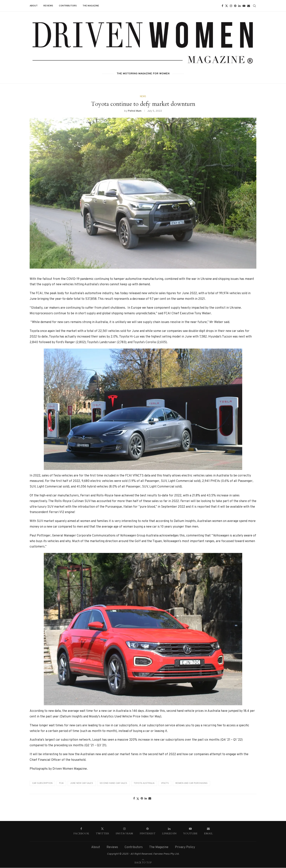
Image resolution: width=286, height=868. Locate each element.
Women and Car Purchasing (191, 783)
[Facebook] (222, 6)
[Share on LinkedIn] (146, 799)
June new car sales (82, 783)
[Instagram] (231, 6)
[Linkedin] (239, 6)
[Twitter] (227, 6)
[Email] (249, 6)
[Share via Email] (150, 799)
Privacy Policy (185, 847)
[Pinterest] (235, 6)
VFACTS (165, 783)
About (34, 6)
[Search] (254, 6)
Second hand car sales (113, 783)
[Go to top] (143, 863)
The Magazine (91, 6)
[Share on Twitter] (138, 799)
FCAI (61, 783)
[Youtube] (244, 6)
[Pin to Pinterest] (142, 799)
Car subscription (42, 783)
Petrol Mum (135, 111)
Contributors (68, 6)
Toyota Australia (144, 783)
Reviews (48, 6)
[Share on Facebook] (134, 799)
